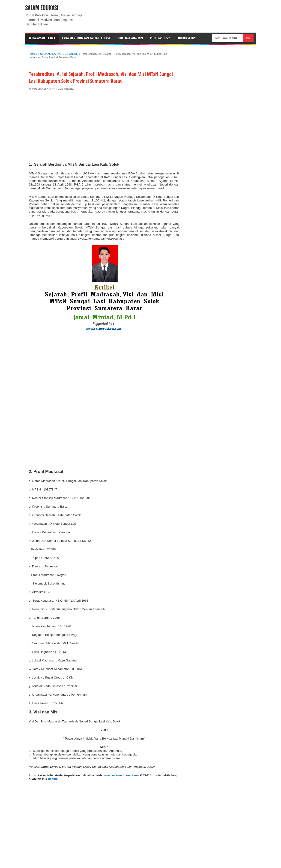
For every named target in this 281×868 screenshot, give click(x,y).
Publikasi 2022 (160, 38)
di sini (52, 779)
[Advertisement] (104, 125)
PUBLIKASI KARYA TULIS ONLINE (53, 89)
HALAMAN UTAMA (42, 38)
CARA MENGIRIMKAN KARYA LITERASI (86, 38)
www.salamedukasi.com (121, 775)
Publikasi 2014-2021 (130, 38)
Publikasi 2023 (186, 38)
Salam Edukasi (42, 8)
